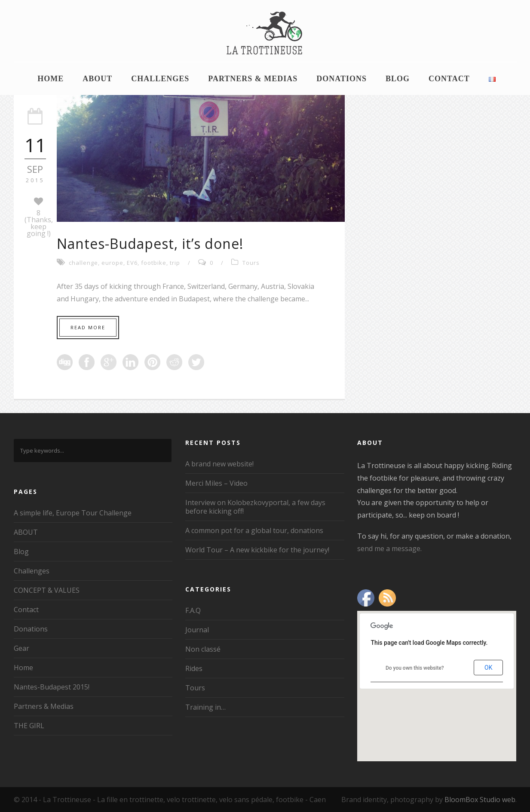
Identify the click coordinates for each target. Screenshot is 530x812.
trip (175, 263)
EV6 (132, 263)
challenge (83, 263)
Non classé (203, 649)
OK (488, 668)
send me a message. (389, 548)
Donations (342, 79)
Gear (21, 648)
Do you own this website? (415, 668)
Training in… (205, 707)
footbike (154, 263)
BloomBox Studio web (480, 800)
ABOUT (97, 79)
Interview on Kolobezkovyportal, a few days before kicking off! (255, 507)
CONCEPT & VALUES (47, 590)
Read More (88, 327)
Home (51, 79)
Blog (398, 79)
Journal (197, 630)
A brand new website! (219, 464)
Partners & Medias (253, 79)
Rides (194, 668)
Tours (251, 263)
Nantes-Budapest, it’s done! (150, 244)
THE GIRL (29, 726)
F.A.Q (193, 610)
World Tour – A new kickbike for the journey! (257, 550)
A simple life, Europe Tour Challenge (73, 513)
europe (112, 263)
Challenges (160, 79)
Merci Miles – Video (216, 483)
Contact (449, 79)
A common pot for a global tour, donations (254, 530)
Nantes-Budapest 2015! (52, 687)
